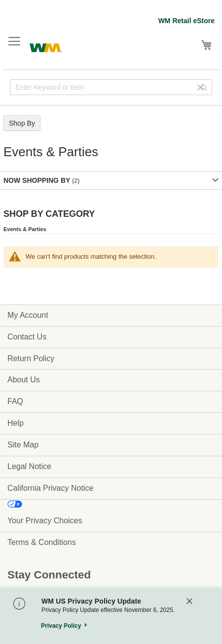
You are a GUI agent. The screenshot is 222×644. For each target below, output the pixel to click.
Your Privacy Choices (45, 521)
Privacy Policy (61, 626)
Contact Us (27, 337)
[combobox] (111, 87)
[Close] (189, 602)
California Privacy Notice (50, 488)
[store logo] (46, 47)
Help (16, 423)
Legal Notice (29, 466)
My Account (28, 315)
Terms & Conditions (42, 542)
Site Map (23, 445)
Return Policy (31, 358)
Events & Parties (25, 229)
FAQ (15, 401)
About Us (24, 380)
